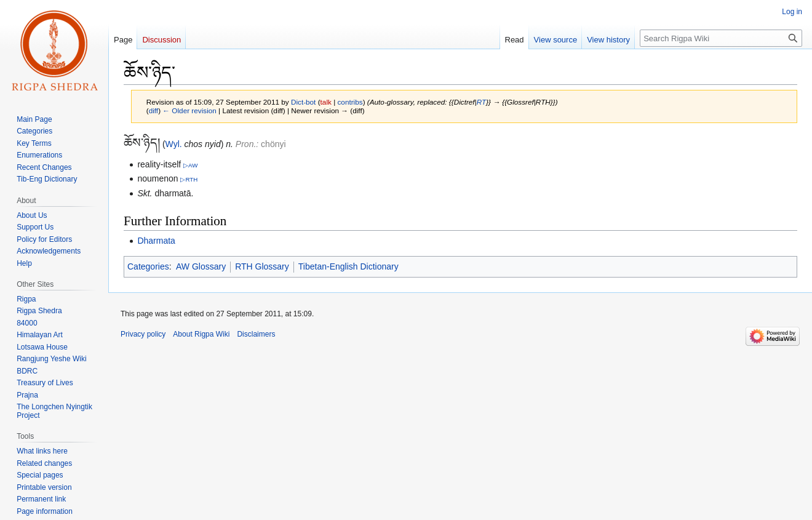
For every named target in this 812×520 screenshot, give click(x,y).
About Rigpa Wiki (201, 334)
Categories (148, 266)
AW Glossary (201, 266)
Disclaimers (256, 334)
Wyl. (174, 144)
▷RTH (189, 179)
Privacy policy (143, 334)
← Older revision (189, 110)
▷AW (190, 165)
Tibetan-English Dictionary (348, 266)
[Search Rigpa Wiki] (721, 38)
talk (326, 102)
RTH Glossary (262, 266)
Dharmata (156, 241)
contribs (350, 102)
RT (481, 102)
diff (153, 110)
